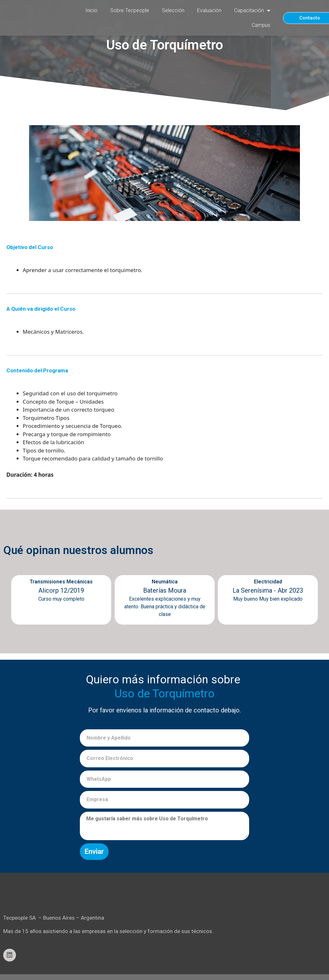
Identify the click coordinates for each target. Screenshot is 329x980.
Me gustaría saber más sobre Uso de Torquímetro (164, 826)
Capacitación (252, 11)
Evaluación (209, 10)
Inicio (91, 10)
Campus (261, 25)
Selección (173, 10)
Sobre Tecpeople (130, 10)
